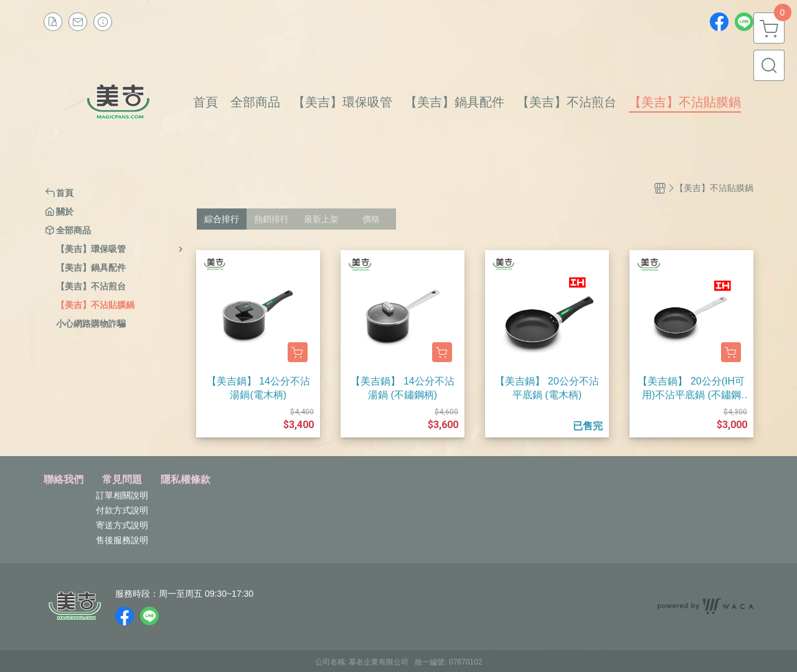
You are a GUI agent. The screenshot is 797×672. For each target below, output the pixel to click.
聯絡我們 (64, 480)
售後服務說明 (122, 540)
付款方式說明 (122, 510)
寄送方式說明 (122, 525)
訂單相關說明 (122, 495)
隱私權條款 (186, 480)
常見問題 (122, 480)
